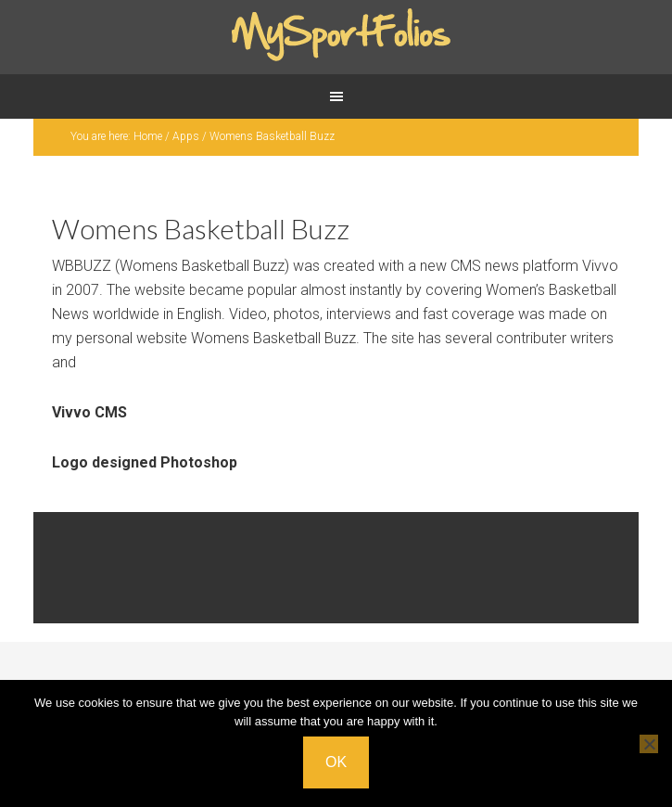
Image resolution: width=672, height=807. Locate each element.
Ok (336, 762)
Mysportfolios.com (336, 37)
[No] (649, 744)
